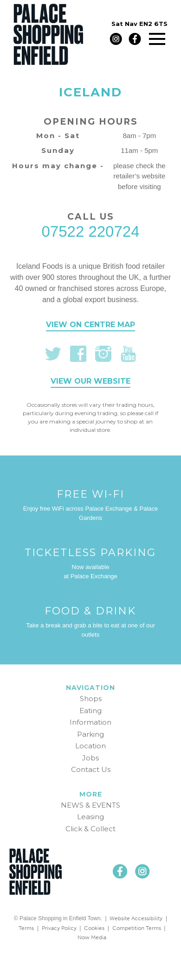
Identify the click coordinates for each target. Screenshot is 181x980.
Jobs (90, 758)
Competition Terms (137, 928)
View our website (90, 381)
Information (90, 722)
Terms (26, 928)
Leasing (90, 817)
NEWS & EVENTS (90, 805)
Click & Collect (90, 829)
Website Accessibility (136, 918)
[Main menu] (157, 39)
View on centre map (90, 325)
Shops (91, 699)
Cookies (94, 928)
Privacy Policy (59, 928)
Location (90, 746)
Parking (90, 734)
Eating (90, 711)
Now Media (92, 937)
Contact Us (91, 769)
